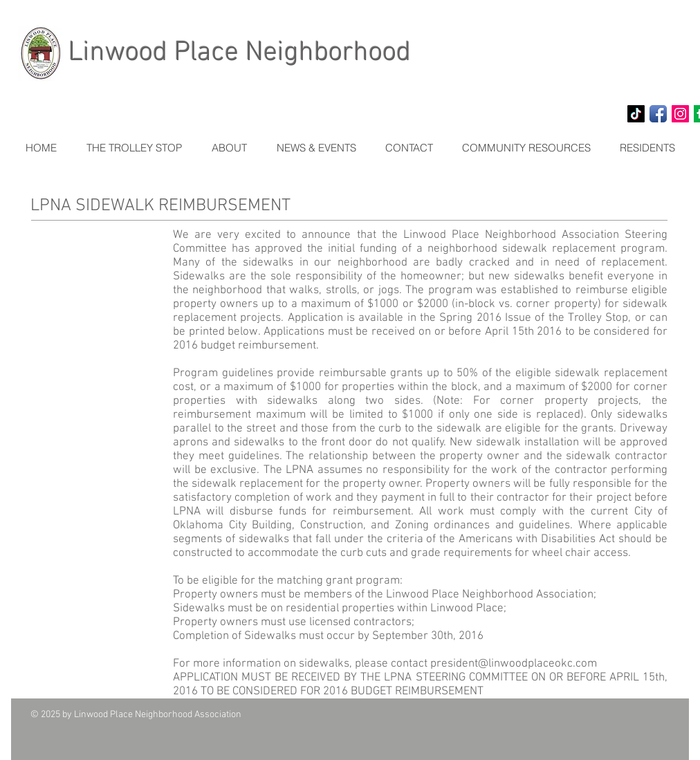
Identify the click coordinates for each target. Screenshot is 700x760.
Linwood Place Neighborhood (240, 53)
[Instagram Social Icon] (680, 114)
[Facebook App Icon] (658, 114)
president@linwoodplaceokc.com (514, 664)
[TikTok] (636, 114)
